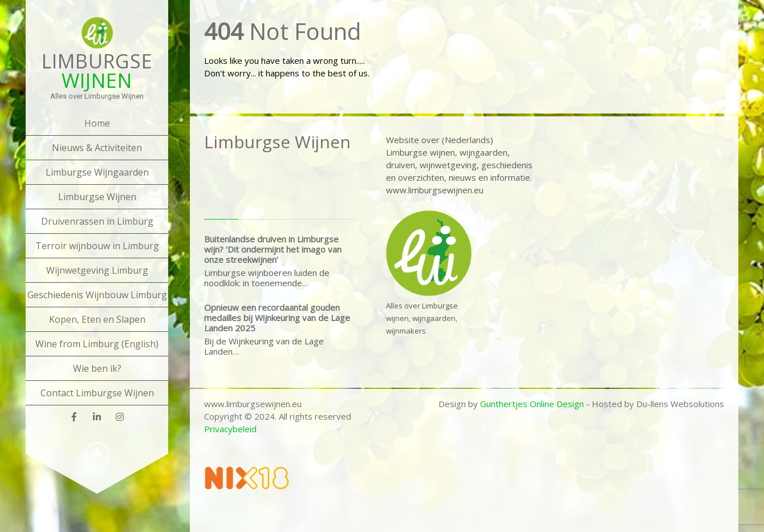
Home (97, 123)
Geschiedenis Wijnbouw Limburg (97, 295)
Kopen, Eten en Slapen (97, 319)
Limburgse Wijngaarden (97, 172)
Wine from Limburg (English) (97, 344)
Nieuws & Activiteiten (97, 148)
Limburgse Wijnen (97, 197)
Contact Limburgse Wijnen (97, 393)
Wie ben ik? (97, 368)
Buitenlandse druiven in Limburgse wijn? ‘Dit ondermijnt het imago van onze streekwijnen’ (273, 249)
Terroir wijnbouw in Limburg (97, 246)
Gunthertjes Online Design (532, 404)
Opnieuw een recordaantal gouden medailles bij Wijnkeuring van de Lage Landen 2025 (277, 318)
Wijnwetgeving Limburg (97, 270)
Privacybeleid (230, 429)
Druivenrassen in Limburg (97, 221)
